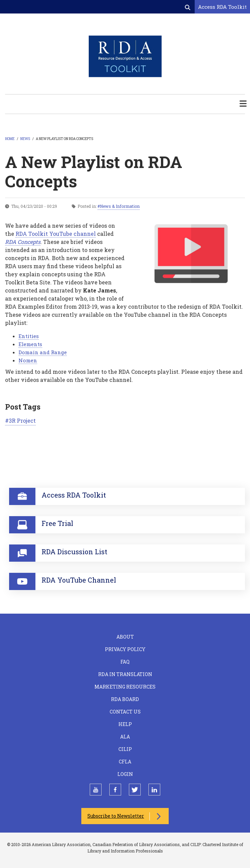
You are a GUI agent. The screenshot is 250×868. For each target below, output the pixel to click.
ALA (125, 737)
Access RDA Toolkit (222, 7)
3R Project (22, 421)
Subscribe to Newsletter (116, 816)
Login (125, 774)
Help (125, 724)
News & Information (120, 206)
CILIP (125, 749)
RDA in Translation (125, 674)
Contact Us (125, 712)
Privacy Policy (125, 649)
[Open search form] (188, 7)
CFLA (125, 762)
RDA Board (125, 699)
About (125, 637)
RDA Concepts (23, 242)
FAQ (125, 662)
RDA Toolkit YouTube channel (56, 234)
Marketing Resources (125, 687)
